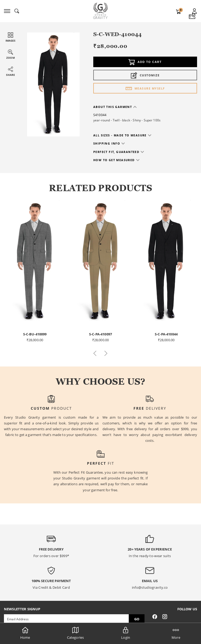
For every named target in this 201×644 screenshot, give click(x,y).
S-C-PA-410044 (166, 334)
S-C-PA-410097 (100, 334)
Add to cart (145, 62)
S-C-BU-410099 (35, 334)
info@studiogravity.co (150, 587)
